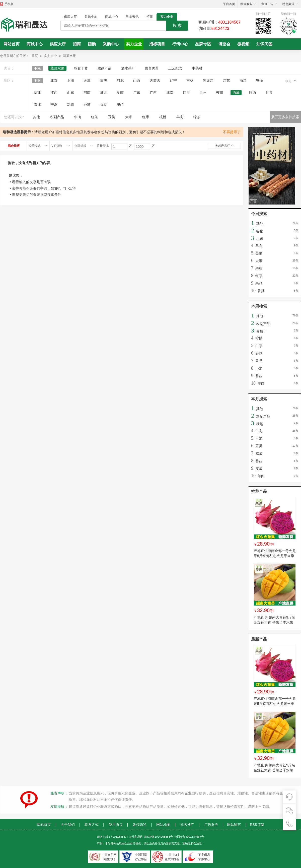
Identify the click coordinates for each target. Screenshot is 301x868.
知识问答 (264, 44)
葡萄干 (261, 331)
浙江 (243, 81)
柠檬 (259, 338)
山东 (70, 93)
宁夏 (54, 105)
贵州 (203, 93)
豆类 (112, 117)
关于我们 (68, 825)
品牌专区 (203, 44)
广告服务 (211, 825)
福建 (37, 93)
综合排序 (14, 146)
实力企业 (167, 17)
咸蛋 (259, 453)
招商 (149, 17)
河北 (120, 81)
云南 (219, 93)
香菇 (261, 291)
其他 (36, 117)
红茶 (95, 117)
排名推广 (187, 825)
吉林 (190, 81)
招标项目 (157, 44)
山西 (137, 81)
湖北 (104, 93)
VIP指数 (57, 146)
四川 (186, 93)
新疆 (70, 105)
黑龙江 (208, 81)
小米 (260, 239)
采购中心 (91, 17)
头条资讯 (132, 17)
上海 (70, 81)
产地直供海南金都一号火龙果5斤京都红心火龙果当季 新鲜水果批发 (275, 556)
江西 (54, 93)
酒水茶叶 (128, 68)
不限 (37, 68)
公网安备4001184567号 (189, 837)
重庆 (104, 81)
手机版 (9, 4)
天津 (87, 81)
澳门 (120, 105)
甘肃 (269, 93)
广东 (137, 93)
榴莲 (260, 424)
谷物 (260, 231)
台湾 (87, 105)
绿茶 (197, 117)
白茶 (259, 346)
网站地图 (163, 825)
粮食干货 (81, 68)
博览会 (224, 44)
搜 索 (177, 25)
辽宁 (173, 81)
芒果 (259, 253)
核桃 (163, 117)
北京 (54, 81)
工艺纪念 (175, 68)
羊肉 (180, 117)
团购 (92, 44)
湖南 (120, 93)
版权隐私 (139, 825)
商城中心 (112, 17)
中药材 (197, 68)
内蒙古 (155, 81)
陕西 (253, 93)
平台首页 (229, 4)
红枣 (146, 117)
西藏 (236, 93)
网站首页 (12, 44)
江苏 (227, 81)
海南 (170, 93)
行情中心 (180, 44)
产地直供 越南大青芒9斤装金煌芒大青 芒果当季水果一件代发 (274, 622)
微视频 (243, 44)
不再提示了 (232, 132)
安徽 (260, 81)
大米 (129, 117)
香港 (104, 105)
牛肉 (78, 117)
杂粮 (259, 268)
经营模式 (35, 146)
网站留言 (234, 825)
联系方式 (92, 825)
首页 (35, 56)
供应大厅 (70, 17)
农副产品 (105, 68)
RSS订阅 (257, 825)
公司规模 (80, 146)
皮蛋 (259, 469)
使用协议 (116, 825)
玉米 (259, 438)
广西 (153, 93)
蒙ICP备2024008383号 (159, 837)
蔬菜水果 (69, 56)
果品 (259, 283)
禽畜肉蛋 (152, 68)
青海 (37, 105)
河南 (87, 93)
